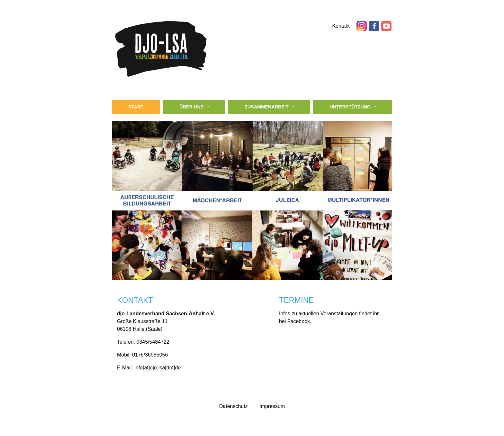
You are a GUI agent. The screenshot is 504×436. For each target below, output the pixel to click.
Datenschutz (234, 406)
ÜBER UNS (191, 107)
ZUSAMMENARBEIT (267, 107)
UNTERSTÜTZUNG (350, 107)
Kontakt (342, 26)
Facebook (299, 321)
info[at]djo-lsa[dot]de (157, 368)
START (136, 107)
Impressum (272, 406)
